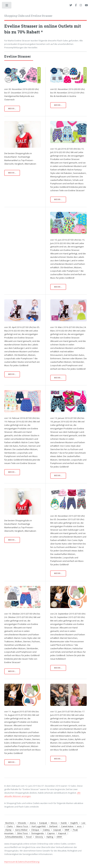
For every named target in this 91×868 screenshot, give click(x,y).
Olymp (8, 830)
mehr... (12, 109)
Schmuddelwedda (14, 837)
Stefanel (53, 826)
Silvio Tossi (22, 833)
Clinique (35, 830)
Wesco (54, 823)
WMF (67, 830)
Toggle (7, 6)
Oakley (46, 830)
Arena (33, 823)
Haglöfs (74, 823)
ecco (79, 826)
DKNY (59, 837)
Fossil (29, 837)
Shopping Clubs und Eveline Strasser (28, 16)
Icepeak (57, 830)
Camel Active (67, 826)
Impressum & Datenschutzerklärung (22, 862)
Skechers (10, 823)
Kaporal (62, 833)
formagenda (37, 833)
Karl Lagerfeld (39, 826)
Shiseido (22, 823)
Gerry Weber (21, 830)
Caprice (51, 833)
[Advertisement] (23, 228)
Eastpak (43, 823)
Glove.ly (39, 837)
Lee (83, 823)
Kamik (64, 823)
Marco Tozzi (22, 826)
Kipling (50, 837)
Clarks (10, 826)
